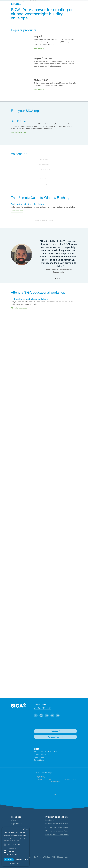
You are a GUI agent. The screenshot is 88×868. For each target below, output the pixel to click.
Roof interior (50, 820)
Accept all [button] (9, 859)
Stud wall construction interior (57, 824)
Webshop (54, 731)
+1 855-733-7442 (42, 708)
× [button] (27, 829)
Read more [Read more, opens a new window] (17, 841)
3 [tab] (59, 278)
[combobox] (24, 829)
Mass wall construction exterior (57, 834)
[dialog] (16, 847)
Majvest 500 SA (17, 824)
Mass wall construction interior (57, 831)
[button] (36, 715)
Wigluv (13, 820)
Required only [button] (21, 859)
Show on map (39, 758)
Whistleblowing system (60, 857)
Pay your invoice (55, 737)
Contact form (39, 760)
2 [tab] (58, 278)
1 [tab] (56, 278)
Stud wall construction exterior (57, 827)
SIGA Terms (37, 857)
